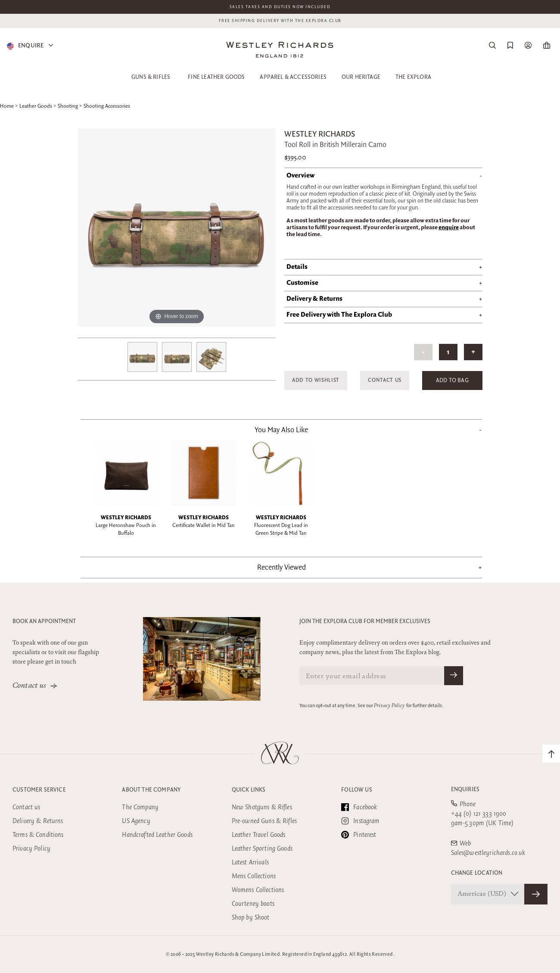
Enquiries (465, 789)
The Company (140, 807)
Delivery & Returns (38, 821)
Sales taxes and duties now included (280, 7)
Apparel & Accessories (293, 77)
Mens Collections (254, 876)
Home (7, 106)
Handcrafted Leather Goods (157, 835)
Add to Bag (452, 380)
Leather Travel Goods (259, 835)
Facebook (359, 807)
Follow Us (357, 790)
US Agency (136, 821)
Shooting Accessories (107, 106)
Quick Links (249, 790)
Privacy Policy (389, 706)
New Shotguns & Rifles (262, 807)
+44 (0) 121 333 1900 (479, 814)
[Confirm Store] (536, 894)
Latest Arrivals (250, 862)
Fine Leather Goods (216, 77)
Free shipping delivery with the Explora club (280, 21)
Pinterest (359, 835)
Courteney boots (253, 904)
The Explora (413, 77)
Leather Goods (36, 106)
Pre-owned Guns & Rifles (264, 821)
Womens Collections (258, 890)
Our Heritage (361, 77)
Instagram (360, 821)
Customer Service (39, 790)
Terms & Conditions (38, 835)
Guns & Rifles (151, 77)
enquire (449, 228)
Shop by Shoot (251, 918)
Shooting (68, 106)
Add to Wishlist (316, 380)
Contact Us (385, 380)
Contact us (30, 686)
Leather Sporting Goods (262, 849)
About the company (151, 790)
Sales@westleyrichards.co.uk (488, 853)
